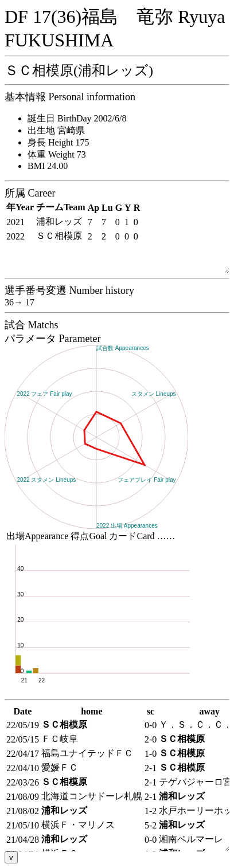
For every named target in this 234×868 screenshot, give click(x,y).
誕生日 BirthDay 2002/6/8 (77, 118)
